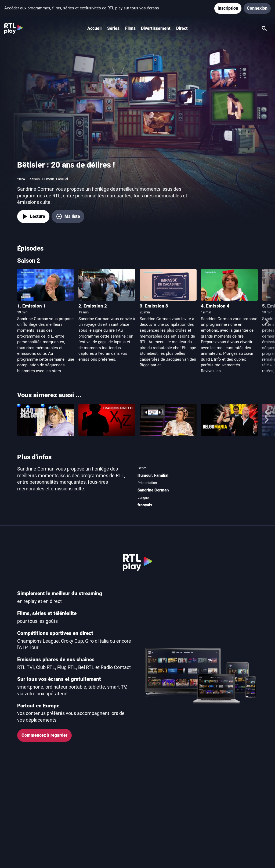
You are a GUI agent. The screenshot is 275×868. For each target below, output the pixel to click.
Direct (182, 28)
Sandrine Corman (153, 490)
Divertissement (156, 28)
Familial (161, 475)
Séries (113, 28)
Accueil (94, 28)
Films (130, 28)
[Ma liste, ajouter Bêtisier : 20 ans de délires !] (68, 216)
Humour (145, 475)
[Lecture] (33, 216)
